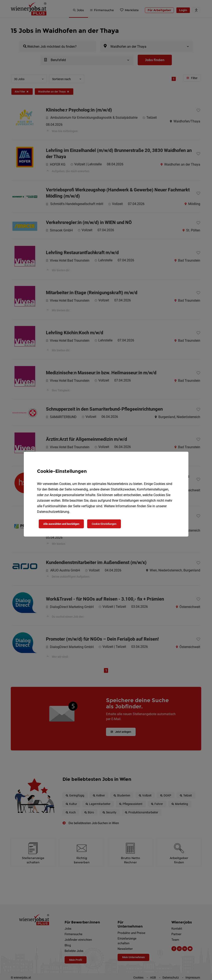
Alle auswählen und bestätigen (61, 524)
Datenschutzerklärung (53, 512)
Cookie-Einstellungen (104, 524)
